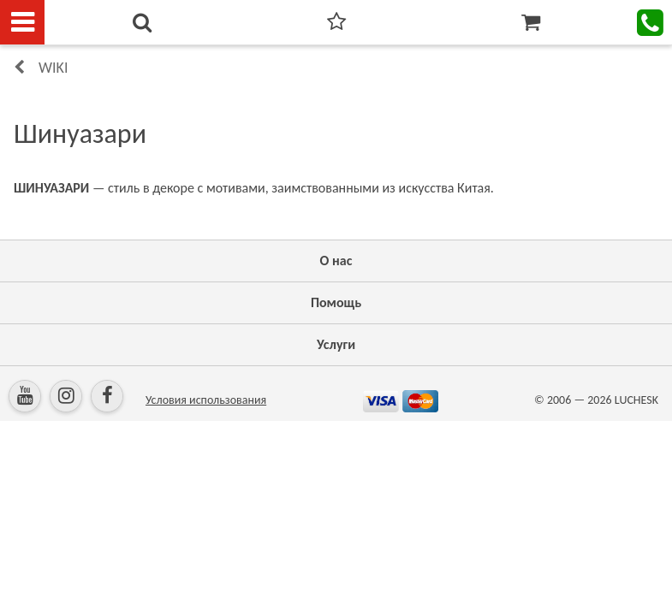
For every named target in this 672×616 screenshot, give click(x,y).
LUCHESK (636, 400)
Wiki (53, 68)
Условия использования (206, 400)
